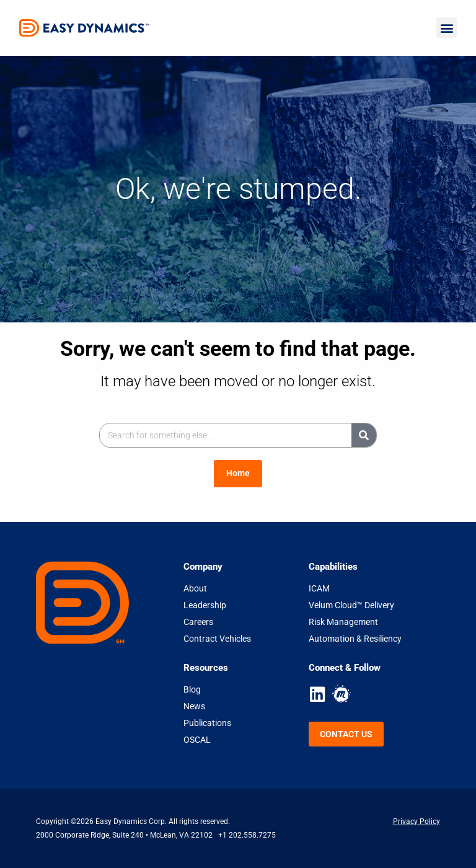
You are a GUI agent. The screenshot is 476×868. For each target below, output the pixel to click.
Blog (192, 689)
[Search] (364, 435)
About (195, 588)
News (194, 706)
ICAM (319, 588)
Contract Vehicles (217, 639)
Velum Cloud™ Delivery (351, 605)
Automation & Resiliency (355, 639)
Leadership (205, 605)
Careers (198, 622)
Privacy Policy (416, 821)
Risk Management (343, 622)
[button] (447, 28)
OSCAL (197, 740)
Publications (207, 723)
